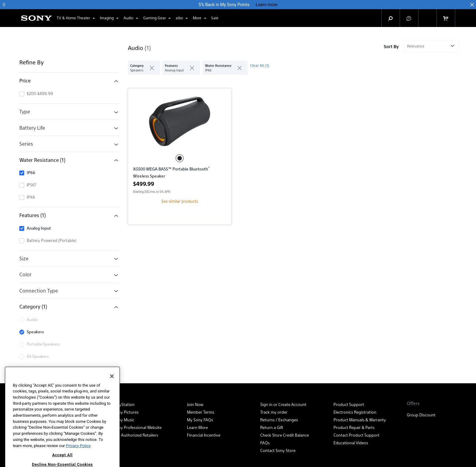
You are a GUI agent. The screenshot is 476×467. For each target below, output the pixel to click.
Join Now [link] (195, 404)
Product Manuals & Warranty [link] (360, 420)
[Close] (112, 390)
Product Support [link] (349, 404)
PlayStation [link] (124, 404)
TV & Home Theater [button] (76, 18)
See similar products (180, 201)
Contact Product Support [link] (356, 435)
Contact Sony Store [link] (278, 450)
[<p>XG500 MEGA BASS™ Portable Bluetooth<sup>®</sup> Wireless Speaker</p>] (180, 124)
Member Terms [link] (201, 412)
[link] (215, 18)
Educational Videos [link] (351, 443)
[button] (4, 5)
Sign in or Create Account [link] (283, 404)
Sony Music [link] (124, 420)
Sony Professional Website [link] (138, 427)
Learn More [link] (197, 427)
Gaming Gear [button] (158, 18)
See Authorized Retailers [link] (136, 435)
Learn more (267, 5)
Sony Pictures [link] (126, 412)
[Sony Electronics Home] (36, 18)
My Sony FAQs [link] (200, 420)
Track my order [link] (274, 412)
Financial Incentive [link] (204, 435)
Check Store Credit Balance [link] (285, 435)
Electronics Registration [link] (355, 412)
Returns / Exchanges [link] (279, 420)
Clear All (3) (260, 65)
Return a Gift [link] (272, 427)
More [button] (200, 18)
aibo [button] (182, 18)
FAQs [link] (265, 443)
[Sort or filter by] (431, 46)
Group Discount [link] (421, 415)
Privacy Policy (78, 459)
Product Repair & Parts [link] (354, 427)
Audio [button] (131, 18)
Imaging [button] (110, 18)
